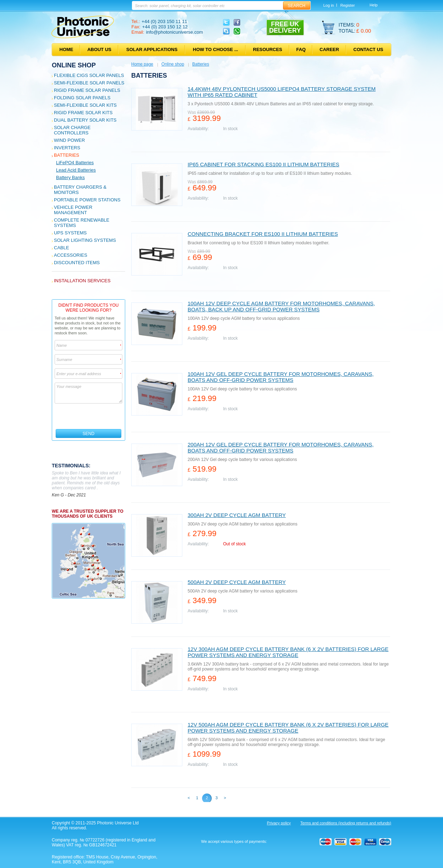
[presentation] (89, 416)
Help (374, 5)
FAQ (301, 49)
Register (347, 5)
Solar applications (152, 49)
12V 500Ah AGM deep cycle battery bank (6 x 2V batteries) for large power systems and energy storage (288, 728)
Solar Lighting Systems (85, 240)
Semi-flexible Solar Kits (85, 105)
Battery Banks (70, 177)
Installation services (82, 281)
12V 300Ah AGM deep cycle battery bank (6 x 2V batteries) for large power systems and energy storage (288, 652)
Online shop (74, 65)
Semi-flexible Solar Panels (89, 83)
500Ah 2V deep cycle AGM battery (237, 582)
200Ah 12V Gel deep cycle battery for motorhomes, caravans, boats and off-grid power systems (281, 447)
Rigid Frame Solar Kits (83, 113)
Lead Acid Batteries (76, 170)
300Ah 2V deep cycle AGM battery (237, 515)
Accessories (71, 255)
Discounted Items (77, 263)
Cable (62, 248)
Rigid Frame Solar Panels (87, 90)
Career (329, 49)
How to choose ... (215, 49)
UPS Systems (70, 233)
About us (99, 49)
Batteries (67, 155)
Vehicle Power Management (73, 210)
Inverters (67, 148)
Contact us (368, 49)
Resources (267, 49)
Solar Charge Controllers (72, 130)
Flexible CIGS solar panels (89, 75)
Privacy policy (279, 823)
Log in (329, 5)
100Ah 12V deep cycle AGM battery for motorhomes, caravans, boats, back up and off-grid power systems (281, 306)
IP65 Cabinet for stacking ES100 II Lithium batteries (264, 164)
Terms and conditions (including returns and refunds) (346, 823)
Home (67, 49)
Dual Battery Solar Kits (85, 120)
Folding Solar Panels (82, 98)
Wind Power (69, 140)
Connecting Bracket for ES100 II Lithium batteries (263, 234)
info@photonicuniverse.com (175, 32)
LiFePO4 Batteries (75, 163)
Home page (142, 64)
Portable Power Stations (87, 200)
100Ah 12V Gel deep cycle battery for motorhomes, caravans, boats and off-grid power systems (281, 377)
